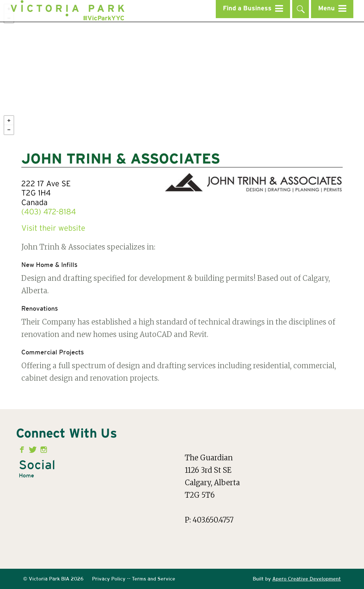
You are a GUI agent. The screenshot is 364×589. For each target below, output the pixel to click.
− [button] (9, 130)
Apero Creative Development (307, 579)
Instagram (44, 450)
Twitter (34, 450)
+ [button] (9, 121)
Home (26, 475)
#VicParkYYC (104, 18)
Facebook (23, 450)
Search (301, 9)
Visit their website (53, 229)
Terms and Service (154, 579)
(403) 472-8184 (49, 212)
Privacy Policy (109, 579)
